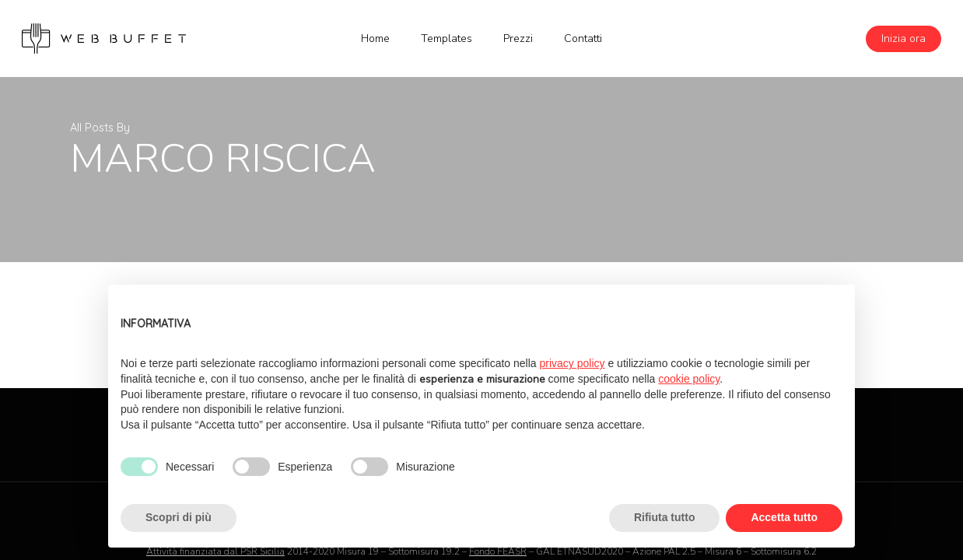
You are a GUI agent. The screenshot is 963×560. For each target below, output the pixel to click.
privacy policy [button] (573, 363)
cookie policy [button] (689, 379)
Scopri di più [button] (179, 517)
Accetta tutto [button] (784, 517)
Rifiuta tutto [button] (665, 517)
